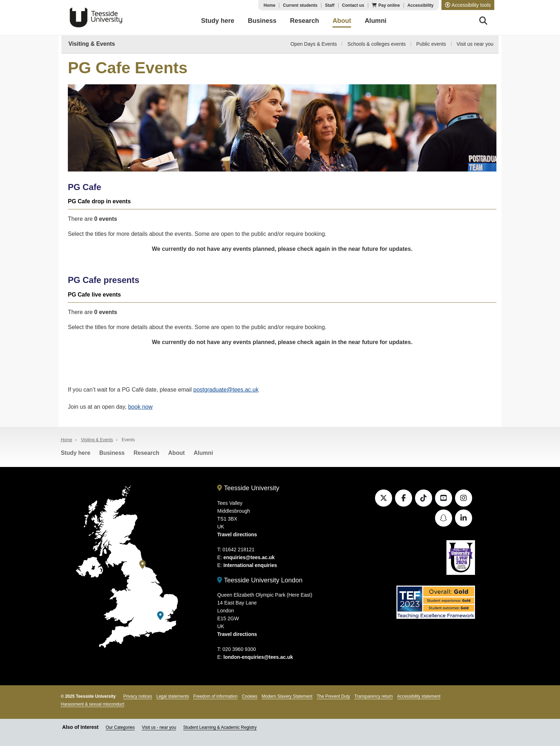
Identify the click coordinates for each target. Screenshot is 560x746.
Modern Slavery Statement (287, 696)
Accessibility (421, 5)
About (176, 453)
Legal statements (173, 696)
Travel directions (237, 534)
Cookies (249, 696)
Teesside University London (260, 580)
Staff (330, 5)
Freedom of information (215, 696)
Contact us (353, 5)
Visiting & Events (92, 44)
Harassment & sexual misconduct (92, 704)
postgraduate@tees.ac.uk (226, 390)
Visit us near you (475, 44)
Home (269, 5)
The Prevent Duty (333, 696)
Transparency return (374, 696)
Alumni (203, 453)
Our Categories (120, 727)
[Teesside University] (142, 565)
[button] (468, 5)
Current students (300, 5)
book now (141, 407)
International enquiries (250, 565)
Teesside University (96, 18)
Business (112, 453)
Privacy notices (138, 696)
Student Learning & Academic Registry (220, 727)
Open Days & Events (314, 44)
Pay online (389, 5)
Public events (431, 44)
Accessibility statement (419, 696)
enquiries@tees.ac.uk (249, 557)
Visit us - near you (159, 727)
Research (146, 453)
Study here (76, 453)
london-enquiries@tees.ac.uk (258, 657)
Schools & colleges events (377, 44)
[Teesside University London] (160, 616)
